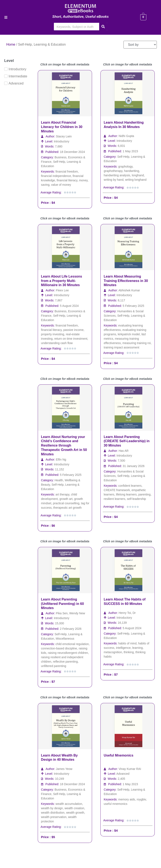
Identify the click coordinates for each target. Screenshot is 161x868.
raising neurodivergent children (68, 653)
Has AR (124, 451)
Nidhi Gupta (126, 136)
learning (138, 648)
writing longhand (136, 180)
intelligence (123, 648)
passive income (73, 330)
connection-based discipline (59, 648)
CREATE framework (117, 490)
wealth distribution (53, 813)
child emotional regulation (72, 644)
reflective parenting (65, 662)
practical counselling (66, 503)
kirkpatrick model (129, 334)
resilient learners (115, 499)
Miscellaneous (65, 639)
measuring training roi (137, 343)
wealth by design (52, 808)
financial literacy (67, 180)
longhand (138, 175)
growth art (66, 499)
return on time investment (71, 339)
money (83, 180)
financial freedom (67, 172)
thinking (129, 652)
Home (11, 44)
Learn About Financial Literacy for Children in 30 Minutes (62, 127)
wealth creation (74, 808)
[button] (6, 17)
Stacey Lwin (64, 136)
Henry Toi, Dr (127, 613)
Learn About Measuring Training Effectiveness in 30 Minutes (126, 281)
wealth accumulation (69, 804)
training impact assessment (122, 347)
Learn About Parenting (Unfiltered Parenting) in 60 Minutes (62, 604)
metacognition (113, 652)
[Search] (103, 27)
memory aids (127, 799)
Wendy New (77, 613)
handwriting (132, 171)
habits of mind (127, 643)
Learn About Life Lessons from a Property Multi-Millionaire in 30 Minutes (62, 281)
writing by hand (114, 180)
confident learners (130, 486)
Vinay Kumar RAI (130, 769)
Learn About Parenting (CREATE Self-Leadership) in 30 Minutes (127, 441)
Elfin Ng (61, 460)
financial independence (56, 176)
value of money (61, 185)
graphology (125, 166)
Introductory (62, 141)
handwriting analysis (117, 175)
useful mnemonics (116, 804)
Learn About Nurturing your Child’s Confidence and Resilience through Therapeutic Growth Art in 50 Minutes (64, 446)
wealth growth (75, 813)
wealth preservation (54, 817)
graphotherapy (113, 171)
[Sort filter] (140, 45)
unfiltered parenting (54, 666)
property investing (53, 334)
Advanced (123, 774)
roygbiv (141, 799)
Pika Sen (62, 613)
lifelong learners (126, 494)
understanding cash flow (57, 343)
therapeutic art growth (67, 508)
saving (45, 185)
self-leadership (136, 499)
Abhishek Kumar (129, 290)
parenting (144, 494)
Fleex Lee (62, 290)
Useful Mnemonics (119, 755)
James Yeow (64, 769)
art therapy (62, 494)
